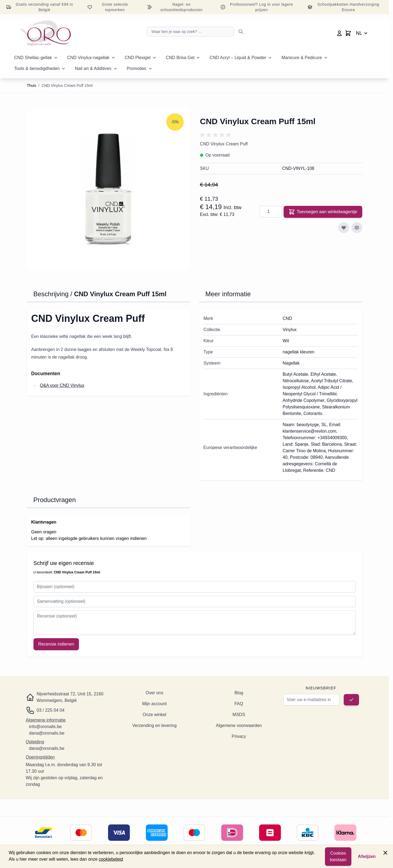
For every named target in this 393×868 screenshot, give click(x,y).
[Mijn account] (339, 33)
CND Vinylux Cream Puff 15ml (67, 85)
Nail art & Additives (93, 68)
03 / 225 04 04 (51, 710)
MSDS (239, 715)
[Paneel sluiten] (385, 853)
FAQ (239, 704)
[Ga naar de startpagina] (46, 33)
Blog (239, 693)
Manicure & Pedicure (302, 58)
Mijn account (155, 704)
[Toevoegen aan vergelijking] (357, 228)
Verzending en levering (154, 725)
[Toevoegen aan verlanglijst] (344, 228)
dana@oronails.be (47, 733)
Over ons (154, 693)
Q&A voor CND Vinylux (62, 385)
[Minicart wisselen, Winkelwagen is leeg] (348, 33)
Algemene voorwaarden (239, 725)
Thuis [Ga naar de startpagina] (32, 85)
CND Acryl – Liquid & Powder (238, 58)
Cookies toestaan (338, 856)
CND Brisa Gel (180, 58)
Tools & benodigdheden (37, 68)
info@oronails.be (45, 727)
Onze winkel (154, 715)
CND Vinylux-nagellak (88, 58)
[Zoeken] (241, 32)
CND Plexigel (138, 58)
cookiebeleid (111, 859)
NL (362, 33)
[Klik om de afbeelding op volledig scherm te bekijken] (108, 189)
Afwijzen (367, 856)
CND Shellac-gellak (33, 58)
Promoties (137, 68)
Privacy (239, 736)
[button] (216, 135)
